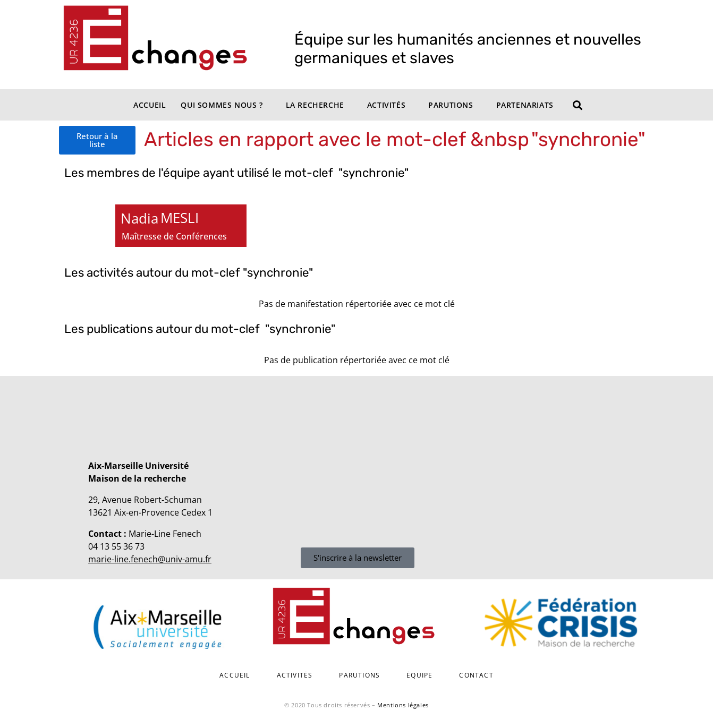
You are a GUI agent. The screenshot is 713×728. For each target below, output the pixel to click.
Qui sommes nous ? (222, 105)
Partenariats (525, 105)
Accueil (150, 105)
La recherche (315, 105)
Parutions (451, 105)
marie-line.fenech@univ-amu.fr (150, 559)
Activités (386, 105)
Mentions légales (403, 705)
